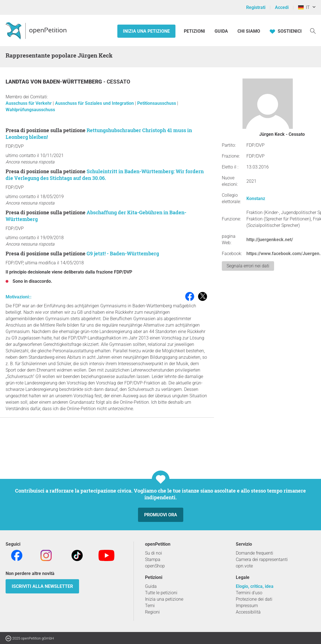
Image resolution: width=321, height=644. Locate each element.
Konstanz (256, 199)
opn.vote (244, 566)
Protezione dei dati (254, 599)
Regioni (152, 612)
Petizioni (195, 31)
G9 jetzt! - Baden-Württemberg (123, 253)
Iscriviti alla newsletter (42, 586)
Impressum (247, 606)
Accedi (282, 7)
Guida (221, 31)
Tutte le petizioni (161, 593)
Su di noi (154, 553)
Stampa (153, 559)
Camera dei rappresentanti (262, 559)
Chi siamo (249, 31)
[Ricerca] (313, 31)
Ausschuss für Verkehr (29, 103)
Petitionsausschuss (157, 103)
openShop (155, 566)
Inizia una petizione (146, 31)
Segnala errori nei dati (248, 266)
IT (304, 7)
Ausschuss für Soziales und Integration (95, 103)
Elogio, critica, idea (255, 586)
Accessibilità (248, 612)
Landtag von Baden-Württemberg (54, 82)
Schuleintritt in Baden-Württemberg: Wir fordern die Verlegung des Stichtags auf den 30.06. (105, 175)
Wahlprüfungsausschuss (30, 110)
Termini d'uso (249, 593)
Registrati (256, 7)
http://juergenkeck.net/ (270, 240)
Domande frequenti (255, 553)
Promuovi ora (161, 515)
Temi (150, 606)
